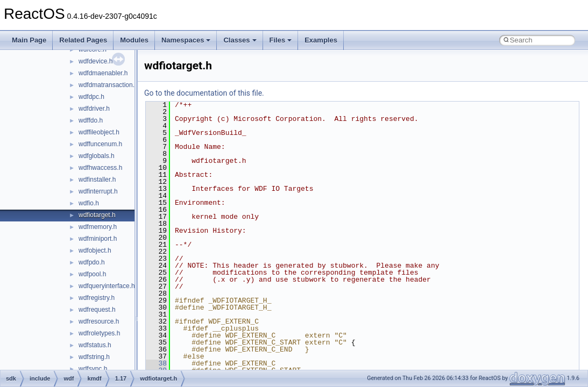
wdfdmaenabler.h (103, 73)
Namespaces (186, 40)
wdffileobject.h (99, 132)
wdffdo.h (91, 120)
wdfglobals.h (97, 156)
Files (281, 40)
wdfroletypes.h (99, 333)
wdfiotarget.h (97, 215)
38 (156, 363)
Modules (134, 40)
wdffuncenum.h (100, 144)
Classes (240, 40)
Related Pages (83, 40)
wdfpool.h (92, 274)
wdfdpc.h (91, 97)
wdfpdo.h (92, 262)
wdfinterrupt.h (98, 191)
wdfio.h (89, 203)
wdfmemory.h (98, 227)
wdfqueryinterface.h (107, 286)
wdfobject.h (95, 250)
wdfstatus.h (95, 345)
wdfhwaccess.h (100, 168)
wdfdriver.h (94, 109)
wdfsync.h (93, 369)
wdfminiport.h (98, 239)
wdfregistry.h (97, 298)
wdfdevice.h (95, 61)
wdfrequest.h (97, 310)
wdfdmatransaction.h (108, 85)
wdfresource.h (99, 321)
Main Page (29, 40)
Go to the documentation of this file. (204, 93)
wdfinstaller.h (97, 180)
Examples (321, 40)
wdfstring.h (94, 357)
